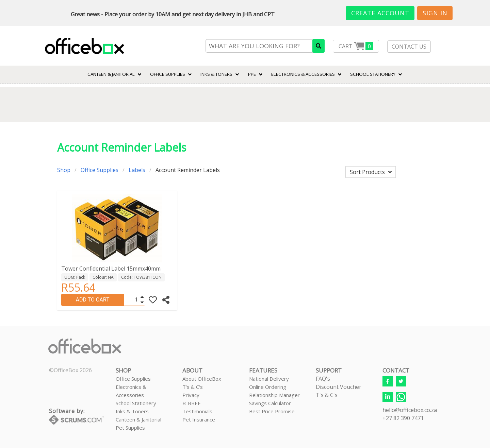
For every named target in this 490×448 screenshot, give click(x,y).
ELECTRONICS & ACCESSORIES (303, 74)
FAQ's (323, 379)
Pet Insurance (199, 419)
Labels (137, 170)
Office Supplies (168, 74)
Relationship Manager (274, 395)
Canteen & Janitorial (138, 419)
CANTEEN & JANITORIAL (111, 74)
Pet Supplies (130, 428)
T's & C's (193, 387)
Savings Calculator (270, 403)
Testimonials (197, 411)
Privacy (191, 395)
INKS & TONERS (216, 74)
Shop (64, 170)
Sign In (435, 13)
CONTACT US (409, 47)
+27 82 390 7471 (403, 418)
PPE (252, 74)
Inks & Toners (132, 411)
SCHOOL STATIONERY (373, 74)
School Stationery (136, 403)
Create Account (380, 13)
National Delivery (269, 379)
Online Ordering (268, 387)
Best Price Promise (272, 411)
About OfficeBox (202, 379)
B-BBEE (192, 403)
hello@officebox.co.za (410, 410)
